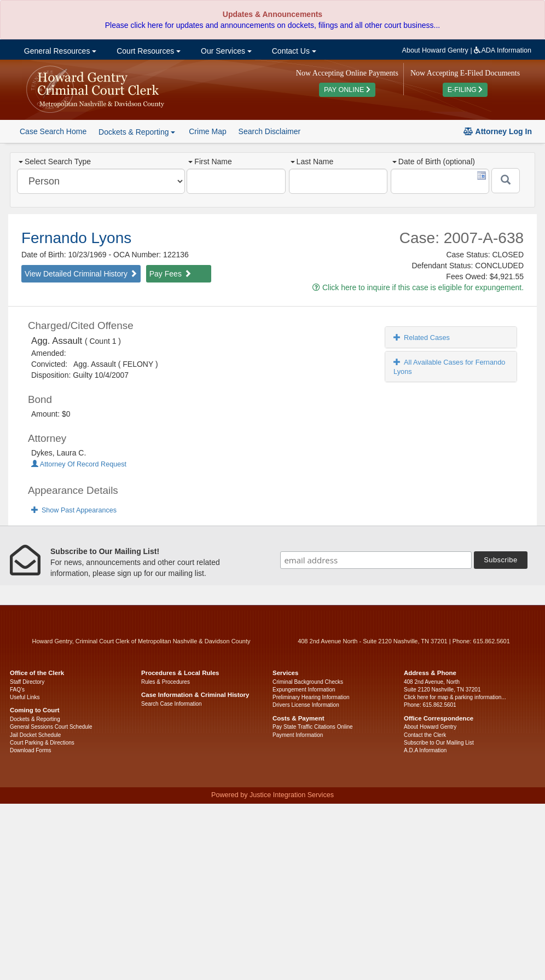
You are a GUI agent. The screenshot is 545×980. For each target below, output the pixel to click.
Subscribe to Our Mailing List (439, 743)
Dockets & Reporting (35, 719)
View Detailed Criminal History (81, 274)
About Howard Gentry (435, 50)
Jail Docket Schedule (35, 735)
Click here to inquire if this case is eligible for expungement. (418, 287)
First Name (210, 162)
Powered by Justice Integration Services (272, 795)
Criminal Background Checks (308, 682)
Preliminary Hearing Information (311, 697)
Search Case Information (172, 704)
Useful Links (25, 697)
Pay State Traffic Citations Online (313, 727)
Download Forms (31, 750)
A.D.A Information (425, 750)
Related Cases (422, 338)
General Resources (59, 51)
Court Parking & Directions (42, 743)
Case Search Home (53, 131)
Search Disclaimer (270, 131)
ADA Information (503, 50)
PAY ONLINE (347, 90)
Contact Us (293, 51)
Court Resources (147, 51)
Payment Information (298, 735)
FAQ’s (17, 690)
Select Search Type (55, 162)
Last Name (312, 162)
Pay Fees (170, 274)
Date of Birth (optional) (434, 162)
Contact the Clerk (425, 735)
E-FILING (465, 90)
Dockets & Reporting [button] (137, 132)
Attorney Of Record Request (79, 464)
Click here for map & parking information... (455, 697)
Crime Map (207, 131)
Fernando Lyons (76, 238)
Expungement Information (304, 690)
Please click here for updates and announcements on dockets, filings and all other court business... (272, 25)
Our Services (225, 51)
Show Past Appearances (74, 510)
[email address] (376, 560)
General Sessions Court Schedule (51, 727)
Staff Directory (27, 682)
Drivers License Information (306, 705)
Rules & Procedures (166, 682)
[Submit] (506, 181)
